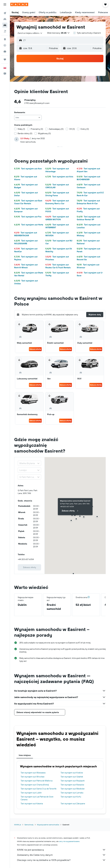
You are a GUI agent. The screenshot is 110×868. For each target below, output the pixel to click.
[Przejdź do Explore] (5, 39)
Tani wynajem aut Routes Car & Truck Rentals (58, 266)
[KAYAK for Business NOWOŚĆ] (5, 51)
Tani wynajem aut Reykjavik (73, 781)
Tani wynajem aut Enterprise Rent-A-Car (88, 202)
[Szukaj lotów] (5, 13)
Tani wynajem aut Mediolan (73, 789)
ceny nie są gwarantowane (69, 841)
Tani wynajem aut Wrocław (33, 777)
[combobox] (30, 33)
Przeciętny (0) (37, 129)
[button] (5, 4)
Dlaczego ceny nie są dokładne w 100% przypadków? (61, 860)
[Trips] (5, 59)
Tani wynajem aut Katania (32, 804)
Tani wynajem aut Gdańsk (72, 777)
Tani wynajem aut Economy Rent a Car (57, 202)
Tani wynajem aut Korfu (71, 797)
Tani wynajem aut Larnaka (72, 793)
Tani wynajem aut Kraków (72, 773)
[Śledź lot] (5, 45)
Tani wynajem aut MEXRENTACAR (26, 234)
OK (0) (72, 129)
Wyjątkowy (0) (44, 133)
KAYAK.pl (18, 825)
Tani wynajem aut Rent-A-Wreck (26, 266)
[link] (29, 567)
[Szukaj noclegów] (5, 19)
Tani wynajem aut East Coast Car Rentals (28, 202)
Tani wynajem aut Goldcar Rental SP (88, 218)
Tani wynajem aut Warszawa (33, 773)
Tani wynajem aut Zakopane (73, 804)
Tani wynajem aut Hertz (29, 225)
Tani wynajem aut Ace (28, 169)
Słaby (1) (21, 129)
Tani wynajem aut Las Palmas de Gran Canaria (37, 798)
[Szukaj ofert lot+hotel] (5, 31)
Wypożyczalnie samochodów (48, 825)
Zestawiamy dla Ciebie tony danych (61, 855)
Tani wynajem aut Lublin (31, 793)
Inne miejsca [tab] (25, 755)
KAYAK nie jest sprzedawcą (61, 850)
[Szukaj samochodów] (5, 25)
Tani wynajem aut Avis (59, 177)
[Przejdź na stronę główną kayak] (19, 4)
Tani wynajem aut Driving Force (57, 194)
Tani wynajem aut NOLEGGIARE (26, 242)
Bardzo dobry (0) (25, 133)
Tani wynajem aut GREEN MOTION (57, 218)
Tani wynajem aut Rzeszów (72, 785)
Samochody (29, 825)
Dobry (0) (85, 129)
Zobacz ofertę (35, 349)
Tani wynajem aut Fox (28, 217)
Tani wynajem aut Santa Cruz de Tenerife (39, 789)
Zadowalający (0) (56, 129)
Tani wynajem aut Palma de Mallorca (37, 781)
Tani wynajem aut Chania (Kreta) (35, 785)
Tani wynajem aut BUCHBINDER (88, 178)
